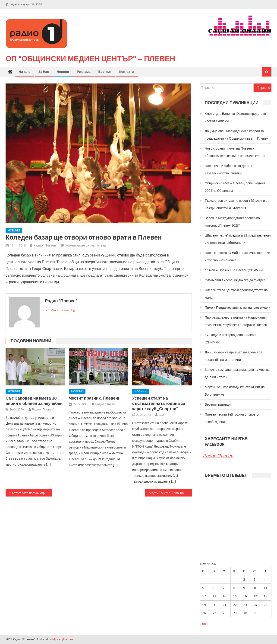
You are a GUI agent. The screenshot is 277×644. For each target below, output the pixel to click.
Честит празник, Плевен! (94, 398)
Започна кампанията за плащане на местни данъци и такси (237, 373)
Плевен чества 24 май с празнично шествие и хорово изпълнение (237, 257)
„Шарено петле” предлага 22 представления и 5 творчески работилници (238, 239)
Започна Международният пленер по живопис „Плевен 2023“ (232, 222)
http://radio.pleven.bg (60, 310)
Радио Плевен (218, 456)
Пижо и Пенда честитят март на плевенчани (238, 308)
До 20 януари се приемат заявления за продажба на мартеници (233, 356)
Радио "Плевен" (45, 245)
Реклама (84, 72)
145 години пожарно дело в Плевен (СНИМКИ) (231, 339)
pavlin (162, 415)
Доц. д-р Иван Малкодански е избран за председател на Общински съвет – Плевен (237, 135)
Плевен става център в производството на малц (236, 294)
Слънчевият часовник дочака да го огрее (235, 280)
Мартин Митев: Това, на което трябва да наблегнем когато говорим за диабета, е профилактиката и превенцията (170, 493)
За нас (44, 72)
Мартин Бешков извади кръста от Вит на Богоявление (235, 391)
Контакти (127, 72)
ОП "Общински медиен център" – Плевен (90, 59)
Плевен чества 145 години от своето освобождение (232, 418)
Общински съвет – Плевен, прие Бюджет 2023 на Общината (235, 187)
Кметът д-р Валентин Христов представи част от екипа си (235, 117)
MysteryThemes (63, 639)
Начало (25, 72)
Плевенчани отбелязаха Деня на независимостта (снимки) (229, 170)
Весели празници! (218, 405)
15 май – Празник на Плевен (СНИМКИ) (234, 270)
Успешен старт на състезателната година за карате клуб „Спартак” (159, 404)
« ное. (204, 624)
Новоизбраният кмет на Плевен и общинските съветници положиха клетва (235, 152)
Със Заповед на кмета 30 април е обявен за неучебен (34, 401)
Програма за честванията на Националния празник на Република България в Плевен (237, 321)
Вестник (105, 72)
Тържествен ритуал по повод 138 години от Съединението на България (237, 204)
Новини (63, 72)
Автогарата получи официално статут (32, 493)
